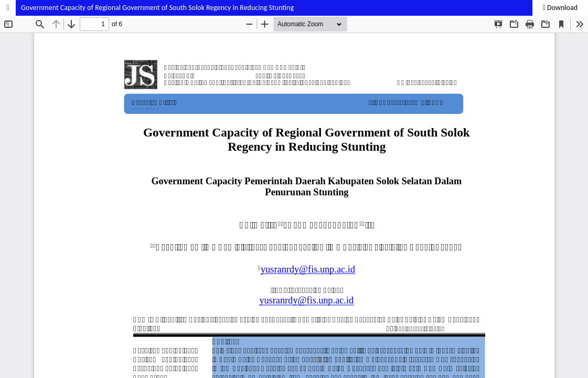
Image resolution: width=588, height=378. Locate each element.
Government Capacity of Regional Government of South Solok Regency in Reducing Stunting (157, 8)
